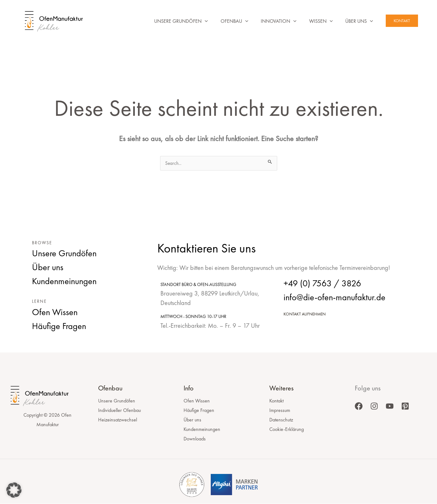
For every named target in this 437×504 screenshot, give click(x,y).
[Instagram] (374, 406)
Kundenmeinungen (202, 429)
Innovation (272, 21)
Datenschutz (281, 420)
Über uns (358, 21)
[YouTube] (390, 406)
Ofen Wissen (197, 401)
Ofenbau (226, 21)
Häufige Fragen (199, 411)
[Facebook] (359, 406)
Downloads (195, 439)
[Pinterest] (405, 406)
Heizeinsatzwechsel (118, 420)
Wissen (317, 21)
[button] (193, 21)
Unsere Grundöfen (170, 21)
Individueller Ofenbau (119, 411)
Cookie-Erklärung (287, 429)
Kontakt (276, 401)
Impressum (280, 411)
